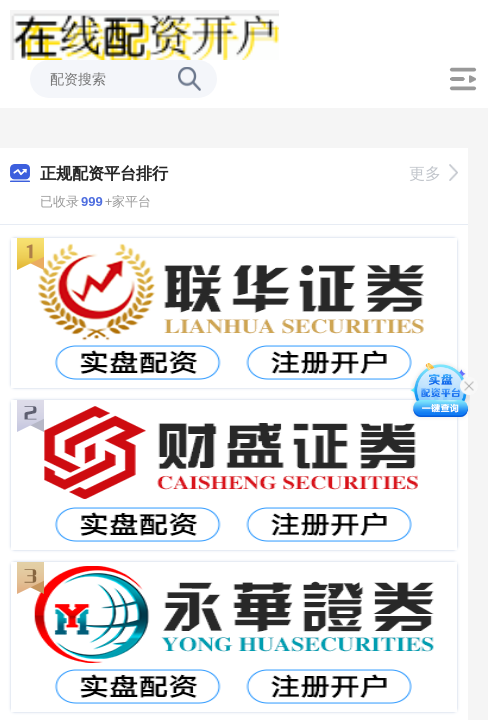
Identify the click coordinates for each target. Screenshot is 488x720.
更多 (433, 173)
